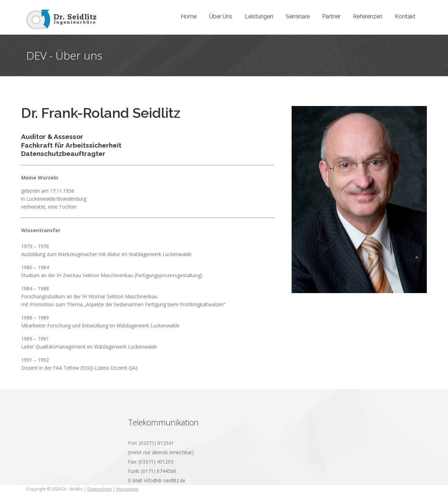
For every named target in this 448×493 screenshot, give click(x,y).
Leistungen (259, 16)
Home (189, 16)
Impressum (127, 489)
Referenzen (368, 16)
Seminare (298, 16)
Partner (331, 16)
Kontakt (405, 16)
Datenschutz (100, 489)
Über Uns (221, 16)
